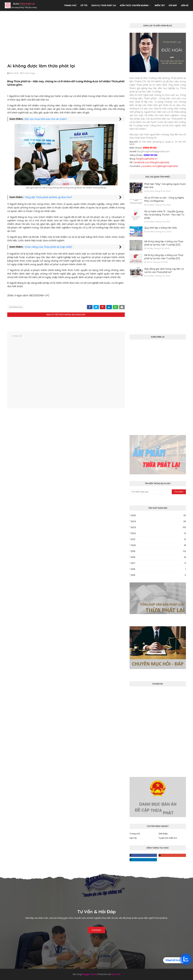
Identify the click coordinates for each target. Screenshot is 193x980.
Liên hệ (133, 838)
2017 (158, 563)
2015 (158, 575)
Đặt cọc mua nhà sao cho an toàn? (46, 119)
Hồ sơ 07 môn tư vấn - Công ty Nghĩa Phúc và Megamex (164, 199)
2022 (158, 533)
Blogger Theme (89, 974)
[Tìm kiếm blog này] (151, 492)
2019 (158, 551)
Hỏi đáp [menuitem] (173, 5)
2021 (158, 539)
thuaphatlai (16, 307)
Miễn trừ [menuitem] (160, 5)
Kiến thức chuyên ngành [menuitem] (134, 5)
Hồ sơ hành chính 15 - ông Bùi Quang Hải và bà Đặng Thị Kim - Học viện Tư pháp (164, 215)
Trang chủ (135, 834)
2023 (158, 527)
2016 (158, 569)
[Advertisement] (66, 40)
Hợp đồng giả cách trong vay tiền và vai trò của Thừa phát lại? (164, 270)
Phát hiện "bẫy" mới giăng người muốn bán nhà (165, 186)
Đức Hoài (14, 73)
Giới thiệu (163, 834)
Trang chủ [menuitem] (70, 5)
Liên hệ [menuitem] (185, 5)
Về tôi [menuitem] (84, 5)
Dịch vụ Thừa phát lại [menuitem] (104, 5)
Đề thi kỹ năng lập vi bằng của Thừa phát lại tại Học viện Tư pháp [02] (164, 243)
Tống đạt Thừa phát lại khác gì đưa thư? (48, 197)
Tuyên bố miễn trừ (168, 838)
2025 (158, 515)
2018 (158, 557)
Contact (96, 930)
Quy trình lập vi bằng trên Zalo (161, 228)
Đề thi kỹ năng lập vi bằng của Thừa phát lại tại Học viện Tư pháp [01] (164, 257)
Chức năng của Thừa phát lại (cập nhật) (48, 247)
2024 (158, 521)
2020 (158, 545)
